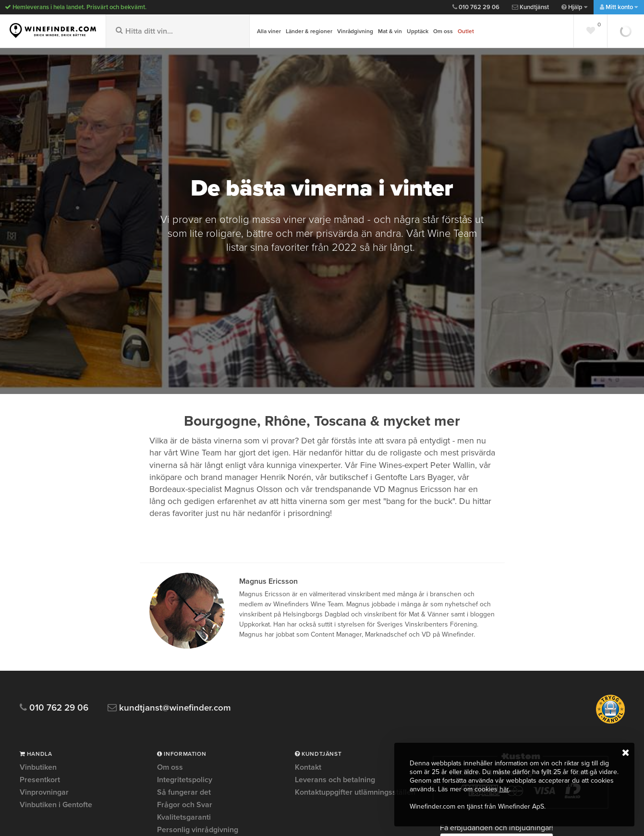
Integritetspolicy (185, 780)
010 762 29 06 (476, 7)
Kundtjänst (530, 7)
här (504, 789)
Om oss (443, 31)
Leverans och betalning (335, 780)
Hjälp (574, 7)
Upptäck (418, 31)
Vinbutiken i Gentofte (56, 805)
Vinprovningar (44, 792)
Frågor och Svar (185, 805)
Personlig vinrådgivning (198, 830)
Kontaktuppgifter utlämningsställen (355, 792)
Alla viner (269, 31)
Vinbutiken (38, 768)
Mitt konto (619, 7)
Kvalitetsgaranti (184, 817)
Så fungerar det (184, 792)
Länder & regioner (309, 31)
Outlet (466, 31)
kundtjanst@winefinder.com (170, 708)
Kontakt (308, 768)
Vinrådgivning (355, 31)
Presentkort (40, 780)
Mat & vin (390, 31)
